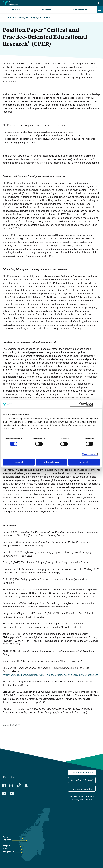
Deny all (19, 462)
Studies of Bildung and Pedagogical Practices (29, 17)
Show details (89, 454)
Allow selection (51, 462)
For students (10, 777)
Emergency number (82, 789)
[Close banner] (99, 404)
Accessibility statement (82, 796)
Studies (16, 10)
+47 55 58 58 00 (84, 780)
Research (47, 10)
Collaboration (80, 10)
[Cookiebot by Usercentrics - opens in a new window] (81, 404)
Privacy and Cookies (82, 800)
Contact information (82, 773)
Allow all (84, 462)
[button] (100, 3)
